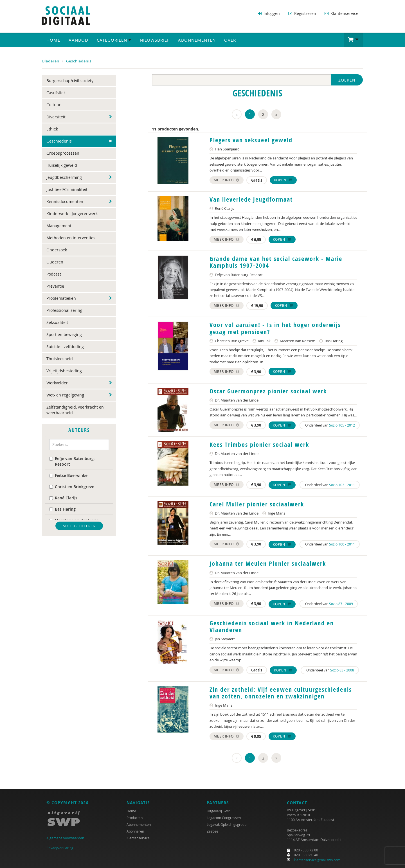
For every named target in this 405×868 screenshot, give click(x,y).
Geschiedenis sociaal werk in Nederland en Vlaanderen (272, 626)
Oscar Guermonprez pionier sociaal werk (268, 391)
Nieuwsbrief (155, 40)
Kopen (283, 179)
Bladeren (51, 61)
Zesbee (212, 831)
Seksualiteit (57, 322)
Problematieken (61, 298)
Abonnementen (197, 40)
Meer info (227, 179)
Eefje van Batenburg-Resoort (72, 461)
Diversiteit (56, 117)
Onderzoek (57, 250)
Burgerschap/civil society (70, 80)
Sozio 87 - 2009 (341, 603)
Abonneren (135, 831)
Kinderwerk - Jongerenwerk (72, 213)
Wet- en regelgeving (65, 395)
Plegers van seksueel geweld (251, 140)
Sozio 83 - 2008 (342, 669)
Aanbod (78, 40)
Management (59, 225)
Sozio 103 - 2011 (342, 484)
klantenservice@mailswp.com (317, 860)
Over (230, 40)
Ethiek (52, 129)
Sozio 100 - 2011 (342, 544)
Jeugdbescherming (64, 177)
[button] (353, 39)
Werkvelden (58, 383)
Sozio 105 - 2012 (342, 425)
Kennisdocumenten (65, 201)
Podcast (54, 274)
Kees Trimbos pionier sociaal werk (259, 444)
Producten (135, 818)
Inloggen (269, 13)
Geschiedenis (79, 61)
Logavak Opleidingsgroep (227, 824)
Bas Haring (62, 509)
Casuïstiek (56, 92)
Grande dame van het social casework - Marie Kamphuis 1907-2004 (276, 262)
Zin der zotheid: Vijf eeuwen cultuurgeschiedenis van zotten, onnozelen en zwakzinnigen (281, 693)
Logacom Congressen (224, 818)
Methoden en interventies (71, 237)
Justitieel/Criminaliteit (67, 189)
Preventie (55, 286)
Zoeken (347, 80)
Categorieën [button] (114, 40)
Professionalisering (64, 310)
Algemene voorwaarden (65, 838)
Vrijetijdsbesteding (64, 370)
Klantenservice (341, 13)
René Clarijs (63, 497)
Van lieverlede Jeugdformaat (251, 199)
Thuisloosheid (60, 358)
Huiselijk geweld (62, 165)
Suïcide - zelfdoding (65, 346)
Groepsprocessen (63, 153)
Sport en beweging (64, 334)
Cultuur (54, 104)
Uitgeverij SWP (218, 811)
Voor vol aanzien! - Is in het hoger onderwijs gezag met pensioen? (275, 328)
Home (53, 40)
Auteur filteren (79, 525)
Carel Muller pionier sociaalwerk (257, 504)
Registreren (302, 13)
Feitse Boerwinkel (69, 475)
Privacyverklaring (60, 848)
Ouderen (55, 262)
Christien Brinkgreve (72, 486)
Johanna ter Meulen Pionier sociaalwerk (268, 563)
